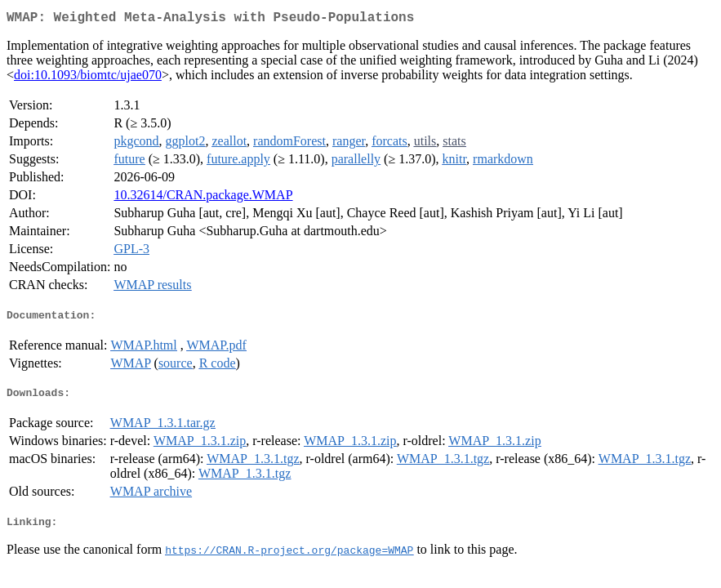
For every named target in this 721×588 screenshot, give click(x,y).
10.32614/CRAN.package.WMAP (203, 198)
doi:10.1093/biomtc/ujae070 (88, 78)
